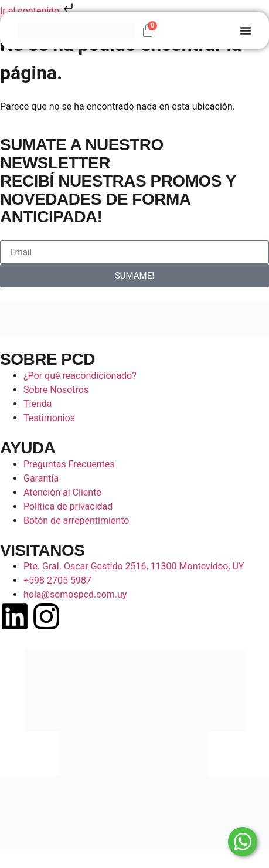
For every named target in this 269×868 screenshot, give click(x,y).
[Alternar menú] (246, 30)
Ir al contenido (38, 11)
